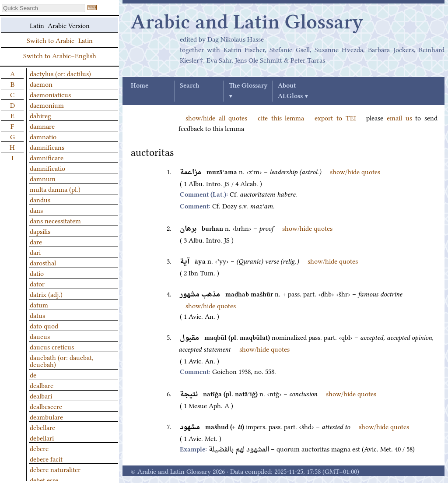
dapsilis (40, 231)
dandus (40, 199)
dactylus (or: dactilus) (60, 73)
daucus (40, 336)
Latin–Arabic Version (60, 25)
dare (36, 241)
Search (189, 86)
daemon (41, 84)
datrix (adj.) (46, 294)
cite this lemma (281, 117)
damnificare (47, 157)
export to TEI (335, 117)
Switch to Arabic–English (60, 55)
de (33, 374)
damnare (42, 126)
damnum (43, 178)
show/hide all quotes (216, 117)
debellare (42, 427)
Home (140, 86)
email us (399, 117)
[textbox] (44, 8)
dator (37, 283)
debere (39, 448)
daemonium (47, 105)
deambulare (46, 416)
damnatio (43, 136)
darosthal (43, 262)
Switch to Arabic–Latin (60, 40)
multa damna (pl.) (55, 189)
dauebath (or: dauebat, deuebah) (62, 360)
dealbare (42, 385)
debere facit (46, 458)
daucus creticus (52, 346)
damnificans (47, 147)
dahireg (40, 115)
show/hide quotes (355, 171)
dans (36, 210)
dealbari (41, 395)
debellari (42, 437)
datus (37, 315)
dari (35, 252)
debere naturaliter (55, 469)
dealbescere (46, 406)
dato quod (44, 325)
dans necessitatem (55, 220)
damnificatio (47, 168)
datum (39, 304)
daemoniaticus (50, 94)
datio (37, 273)
